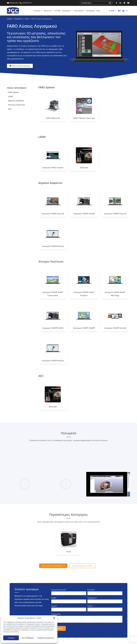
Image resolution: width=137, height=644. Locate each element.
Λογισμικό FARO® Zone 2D (115, 214)
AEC (10, 109)
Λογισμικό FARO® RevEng (53, 246)
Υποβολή (58, 628)
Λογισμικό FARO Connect (53, 168)
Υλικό (69, 552)
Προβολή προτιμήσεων (46, 638)
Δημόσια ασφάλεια (16, 101)
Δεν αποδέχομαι (28, 638)
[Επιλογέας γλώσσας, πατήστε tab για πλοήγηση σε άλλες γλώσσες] (125, 11)
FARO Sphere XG (53, 118)
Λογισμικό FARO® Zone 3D (53, 214)
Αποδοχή (11, 638)
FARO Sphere (13, 92)
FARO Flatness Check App (84, 118)
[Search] (110, 3)
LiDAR (10, 96)
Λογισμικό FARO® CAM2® (84, 328)
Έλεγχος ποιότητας (17, 105)
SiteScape (84, 168)
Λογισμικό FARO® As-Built (115, 328)
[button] (54, 618)
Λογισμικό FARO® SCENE (84, 214)
